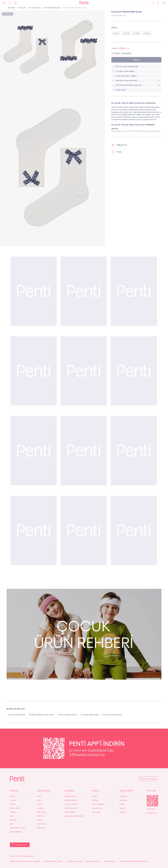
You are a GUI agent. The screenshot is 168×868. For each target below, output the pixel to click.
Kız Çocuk (22, 8)
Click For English (150, 779)
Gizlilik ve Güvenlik (74, 861)
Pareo (39, 804)
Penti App (151, 791)
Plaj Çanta (41, 828)
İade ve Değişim (98, 804)
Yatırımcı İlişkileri (71, 804)
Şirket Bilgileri (70, 812)
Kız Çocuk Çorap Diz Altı (112, 715)
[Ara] (10, 3)
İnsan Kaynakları (71, 808)
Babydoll (13, 820)
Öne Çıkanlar (44, 791)
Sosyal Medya (126, 791)
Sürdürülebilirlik (71, 800)
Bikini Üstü (41, 812)
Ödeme (95, 796)
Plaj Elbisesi (42, 824)
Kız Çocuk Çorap (35, 8)
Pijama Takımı (15, 808)
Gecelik (13, 804)
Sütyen (13, 796)
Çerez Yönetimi (109, 861)
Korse (12, 816)
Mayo (39, 800)
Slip (11, 824)
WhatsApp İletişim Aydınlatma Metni (133, 861)
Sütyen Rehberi (16, 832)
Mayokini (41, 808)
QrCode (152, 801)
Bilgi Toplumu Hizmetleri (74, 816)
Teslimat (95, 800)
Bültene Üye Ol (21, 845)
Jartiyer (13, 800)
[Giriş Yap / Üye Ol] (158, 3)
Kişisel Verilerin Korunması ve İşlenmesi (25, 861)
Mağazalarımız (70, 796)
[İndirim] (15, 3)
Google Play (151, 813)
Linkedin (123, 812)
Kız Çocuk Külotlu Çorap (67, 715)
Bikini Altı (41, 816)
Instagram (123, 796)
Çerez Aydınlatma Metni (53, 861)
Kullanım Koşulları (93, 861)
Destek (96, 791)
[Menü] (4, 3)
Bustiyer (13, 812)
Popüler (14, 791)
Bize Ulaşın (96, 812)
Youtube (123, 808)
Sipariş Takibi (97, 808)
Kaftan (40, 820)
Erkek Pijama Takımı (18, 828)
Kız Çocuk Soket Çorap (52, 8)
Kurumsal (70, 791)
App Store (151, 809)
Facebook (123, 800)
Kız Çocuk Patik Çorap (17, 715)
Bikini (39, 796)
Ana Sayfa (11, 8)
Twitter (122, 804)
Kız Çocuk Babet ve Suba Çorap (41, 715)
